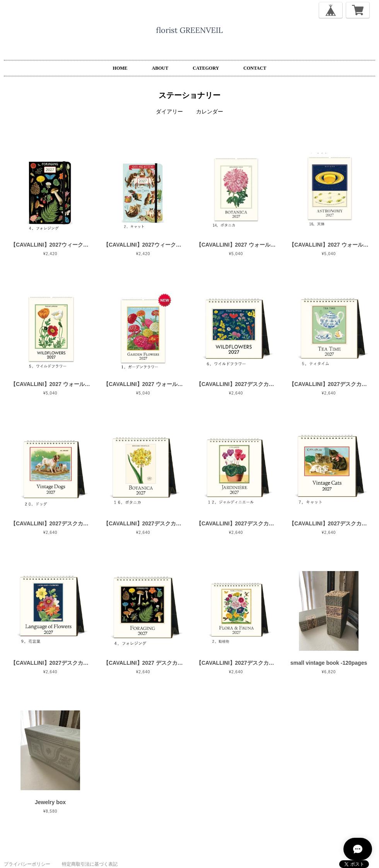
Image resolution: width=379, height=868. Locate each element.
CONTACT (255, 68)
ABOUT (160, 68)
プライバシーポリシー (27, 864)
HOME (120, 68)
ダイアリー (169, 112)
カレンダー (210, 112)
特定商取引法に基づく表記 (90, 864)
